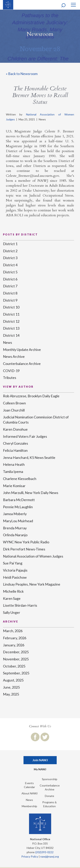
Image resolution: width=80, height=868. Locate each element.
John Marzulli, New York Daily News (31, 493)
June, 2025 (11, 687)
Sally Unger (12, 612)
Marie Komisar (14, 486)
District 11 (11, 314)
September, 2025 (16, 673)
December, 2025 (16, 652)
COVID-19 (11, 371)
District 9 (10, 300)
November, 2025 (16, 659)
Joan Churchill (14, 410)
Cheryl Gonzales (16, 443)
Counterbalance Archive (22, 364)
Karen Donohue (15, 429)
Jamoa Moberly (15, 514)
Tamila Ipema (13, 471)
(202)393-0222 (44, 852)
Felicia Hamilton (15, 450)
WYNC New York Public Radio (26, 542)
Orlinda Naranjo (15, 535)
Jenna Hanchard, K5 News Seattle (29, 457)
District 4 (10, 265)
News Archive (14, 356)
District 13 (11, 328)
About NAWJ (30, 793)
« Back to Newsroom (22, 74)
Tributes (10, 378)
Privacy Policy (30, 856)
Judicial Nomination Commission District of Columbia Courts (36, 420)
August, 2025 (13, 680)
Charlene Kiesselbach (20, 479)
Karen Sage (12, 598)
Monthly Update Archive (22, 350)
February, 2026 (15, 638)
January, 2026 (14, 645)
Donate (49, 796)
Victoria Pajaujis (15, 570)
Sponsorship (50, 779)
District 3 (10, 258)
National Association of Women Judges (33, 556)
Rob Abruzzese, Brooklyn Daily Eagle (31, 396)
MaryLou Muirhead (18, 521)
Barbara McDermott (19, 500)
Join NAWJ (40, 760)
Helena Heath (14, 464)
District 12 (11, 321)
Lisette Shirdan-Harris (20, 605)
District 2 (10, 251)
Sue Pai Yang (13, 563)
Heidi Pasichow (15, 577)
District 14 (11, 335)
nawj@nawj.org (50, 856)
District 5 (10, 272)
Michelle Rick (13, 591)
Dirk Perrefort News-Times (24, 549)
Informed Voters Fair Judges (25, 436)
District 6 (10, 279)
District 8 (10, 293)
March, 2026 (13, 631)
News (8, 342)
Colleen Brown (14, 403)
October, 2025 (14, 666)
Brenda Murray (15, 528)
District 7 (10, 286)
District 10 (11, 307)
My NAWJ (40, 769)
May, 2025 (11, 694)
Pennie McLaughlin (18, 507)
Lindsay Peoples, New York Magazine (32, 584)
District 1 (10, 244)
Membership (29, 806)
